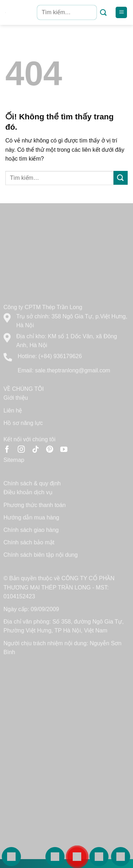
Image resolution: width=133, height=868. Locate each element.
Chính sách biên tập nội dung (41, 555)
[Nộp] (103, 13)
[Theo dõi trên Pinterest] (50, 450)
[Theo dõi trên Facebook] (7, 450)
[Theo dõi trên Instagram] (21, 450)
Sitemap (14, 460)
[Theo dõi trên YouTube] (64, 450)
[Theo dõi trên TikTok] (35, 450)
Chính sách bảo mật (29, 542)
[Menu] (121, 13)
